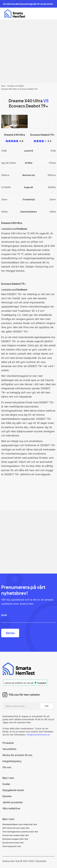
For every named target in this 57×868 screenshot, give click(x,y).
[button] (50, 14)
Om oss (7, 767)
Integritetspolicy (12, 761)
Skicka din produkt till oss (17, 755)
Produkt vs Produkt (16, 86)
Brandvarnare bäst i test (13, 843)
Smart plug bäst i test (12, 846)
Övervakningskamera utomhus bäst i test (20, 832)
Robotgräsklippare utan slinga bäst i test (20, 824)
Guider (6, 784)
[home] (14, 14)
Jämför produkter (13, 802)
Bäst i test (8, 778)
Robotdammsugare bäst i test (15, 839)
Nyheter (7, 796)
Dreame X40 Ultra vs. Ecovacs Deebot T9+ (20, 89)
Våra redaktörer (11, 808)
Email (4, 615)
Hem (3, 86)
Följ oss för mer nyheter (24, 695)
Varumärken (9, 749)
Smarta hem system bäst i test (16, 835)
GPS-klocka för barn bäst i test (16, 828)
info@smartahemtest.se (38, 735)
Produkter (8, 743)
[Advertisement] (28, 51)
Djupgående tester (13, 790)
